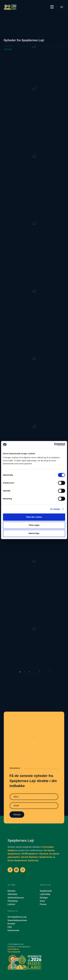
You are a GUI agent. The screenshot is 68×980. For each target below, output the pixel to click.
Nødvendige (34, 533)
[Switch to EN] (62, 7)
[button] (52, 7)
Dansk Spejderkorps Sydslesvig (23, 860)
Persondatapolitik (14, 952)
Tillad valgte (34, 525)
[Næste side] (48, 672)
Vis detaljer (55, 509)
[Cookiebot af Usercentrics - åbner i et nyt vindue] (54, 445)
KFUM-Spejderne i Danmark (35, 854)
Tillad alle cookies (34, 517)
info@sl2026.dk (13, 949)
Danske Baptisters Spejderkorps (37, 857)
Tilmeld (17, 815)
